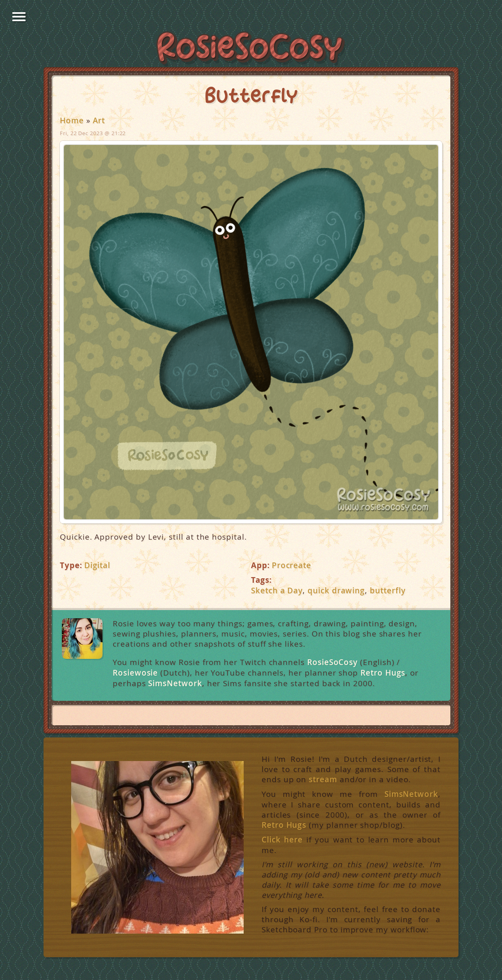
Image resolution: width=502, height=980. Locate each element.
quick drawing (336, 591)
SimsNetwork (175, 683)
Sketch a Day (277, 591)
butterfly (387, 591)
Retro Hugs (383, 673)
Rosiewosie (135, 673)
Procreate (291, 565)
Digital (97, 565)
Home (72, 120)
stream (323, 780)
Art (99, 120)
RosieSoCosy (251, 49)
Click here (282, 840)
